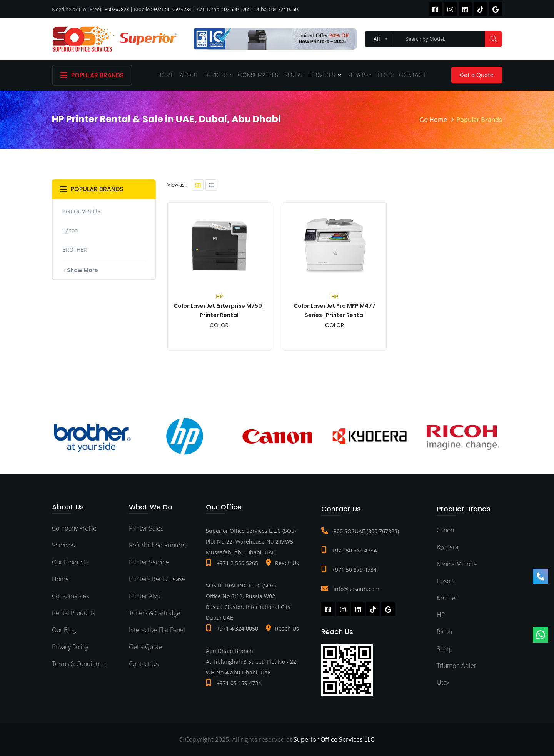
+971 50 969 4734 (172, 9)
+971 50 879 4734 (354, 570)
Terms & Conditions (79, 664)
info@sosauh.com (356, 589)
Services (325, 75)
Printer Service (149, 562)
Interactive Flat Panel (157, 630)
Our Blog (64, 630)
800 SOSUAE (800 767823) (366, 531)
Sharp (445, 649)
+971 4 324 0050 (237, 628)
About (189, 75)
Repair (359, 75)
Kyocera (447, 547)
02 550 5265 (237, 9)
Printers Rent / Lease (157, 579)
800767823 (117, 9)
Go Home (433, 120)
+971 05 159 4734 (239, 683)
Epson (445, 581)
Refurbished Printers (157, 545)
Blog (385, 75)
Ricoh (444, 632)
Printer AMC (145, 596)
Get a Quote (477, 75)
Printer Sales (146, 528)
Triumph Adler (456, 666)
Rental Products (73, 613)
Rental (294, 75)
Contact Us (144, 664)
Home (166, 75)
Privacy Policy (70, 647)
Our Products (70, 562)
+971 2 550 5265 (237, 563)
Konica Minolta (457, 564)
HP (441, 615)
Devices (218, 75)
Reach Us (287, 563)
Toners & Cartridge (154, 613)
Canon (445, 530)
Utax (443, 683)
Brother (447, 598)
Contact (412, 75)
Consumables (258, 75)
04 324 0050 (285, 9)
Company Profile (74, 528)
